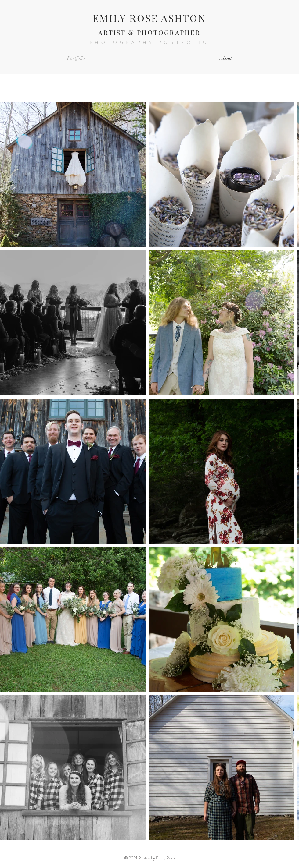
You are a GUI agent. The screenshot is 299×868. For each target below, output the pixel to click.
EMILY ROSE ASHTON (149, 18)
